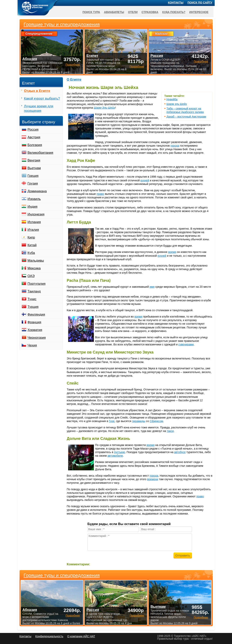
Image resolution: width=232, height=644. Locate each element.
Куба (31, 253)
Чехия (32, 345)
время (172, 252)
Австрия (34, 137)
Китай (32, 245)
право (100, 194)
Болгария (35, 145)
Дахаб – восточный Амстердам (186, 117)
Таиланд (34, 291)
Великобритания (41, 153)
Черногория (37, 338)
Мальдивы (36, 261)
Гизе (112, 421)
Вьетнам (34, 168)
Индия (33, 207)
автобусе (180, 452)
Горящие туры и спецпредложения (62, 575)
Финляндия (36, 314)
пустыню (119, 452)
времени (153, 479)
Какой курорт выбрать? (42, 99)
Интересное (199, 12)
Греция (33, 176)
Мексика (34, 268)
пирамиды (139, 421)
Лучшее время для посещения (39, 108)
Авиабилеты (114, 12)
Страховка (150, 12)
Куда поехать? (174, 12)
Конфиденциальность (49, 636)
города (175, 146)
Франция (34, 322)
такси (170, 431)
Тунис (32, 299)
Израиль (34, 199)
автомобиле (115, 456)
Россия (33, 130)
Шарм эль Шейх (177, 104)
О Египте (74, 80)
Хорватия (35, 330)
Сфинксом (156, 421)
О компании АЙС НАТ (81, 636)
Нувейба (172, 99)
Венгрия (34, 160)
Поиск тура (91, 12)
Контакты (176, 3)
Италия (33, 230)
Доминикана (37, 191)
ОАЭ (31, 276)
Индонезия (36, 214)
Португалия (37, 284)
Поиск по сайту (200, 3)
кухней (145, 180)
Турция (33, 307)
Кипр (31, 237)
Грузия (33, 183)
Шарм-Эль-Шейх (104, 108)
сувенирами (186, 344)
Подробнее (73, 616)
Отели (133, 12)
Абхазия (30, 610)
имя (152, 287)
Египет (92, 56)
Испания (34, 222)
